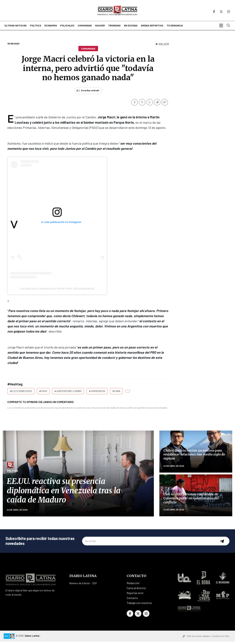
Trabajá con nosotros (139, 605)
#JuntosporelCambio (68, 393)
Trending (114, 28)
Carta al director (136, 590)
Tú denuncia (175, 28)
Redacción (133, 585)
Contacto (132, 600)
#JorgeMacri (97, 393)
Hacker (100, 28)
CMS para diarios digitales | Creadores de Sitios (208, 638)
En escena (131, 28)
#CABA (116, 393)
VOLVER (162, 46)
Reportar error (135, 595)
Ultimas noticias (16, 28)
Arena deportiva (152, 28)
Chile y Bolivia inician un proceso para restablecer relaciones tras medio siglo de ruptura (194, 457)
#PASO (43, 393)
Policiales (67, 28)
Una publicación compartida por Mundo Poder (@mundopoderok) (57, 291)
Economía (51, 28)
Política (36, 28)
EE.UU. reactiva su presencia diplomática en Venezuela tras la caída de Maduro (64, 493)
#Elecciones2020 (21, 393)
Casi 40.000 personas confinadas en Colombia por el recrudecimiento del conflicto (191, 500)
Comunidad (85, 28)
